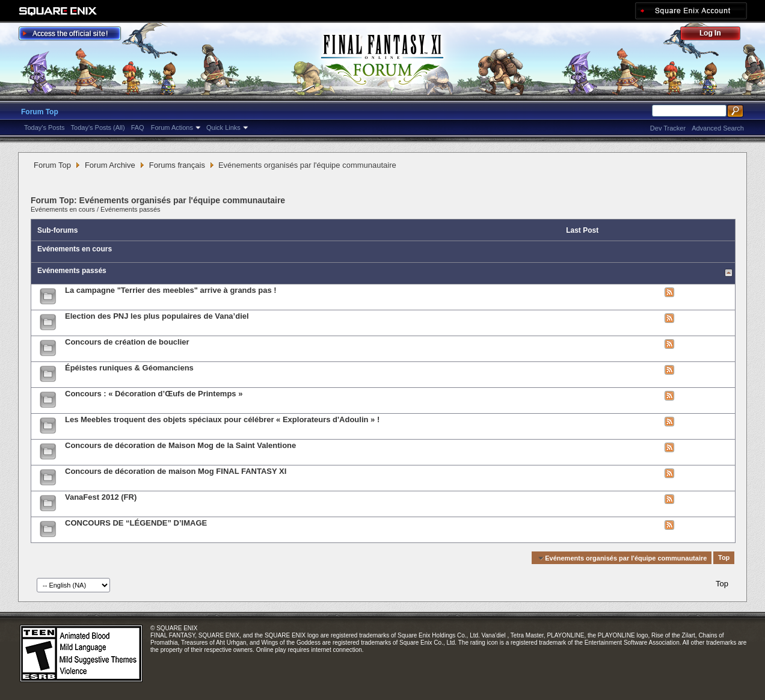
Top (724, 558)
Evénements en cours (63, 209)
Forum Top (40, 112)
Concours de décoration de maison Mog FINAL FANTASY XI (176, 471)
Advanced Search (718, 128)
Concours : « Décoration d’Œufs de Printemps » (154, 394)
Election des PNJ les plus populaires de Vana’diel (157, 316)
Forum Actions (172, 127)
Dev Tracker (668, 128)
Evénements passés (130, 209)
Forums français (177, 165)
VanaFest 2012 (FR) (101, 497)
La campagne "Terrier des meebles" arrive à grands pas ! (171, 290)
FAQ (138, 127)
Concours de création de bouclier (127, 342)
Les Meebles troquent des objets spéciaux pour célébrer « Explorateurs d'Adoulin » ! (222, 419)
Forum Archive (110, 165)
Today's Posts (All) (98, 127)
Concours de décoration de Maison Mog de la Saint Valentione (180, 445)
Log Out (716, 35)
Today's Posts (45, 127)
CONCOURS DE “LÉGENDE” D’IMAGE (136, 523)
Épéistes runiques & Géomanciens (129, 368)
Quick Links (223, 127)
